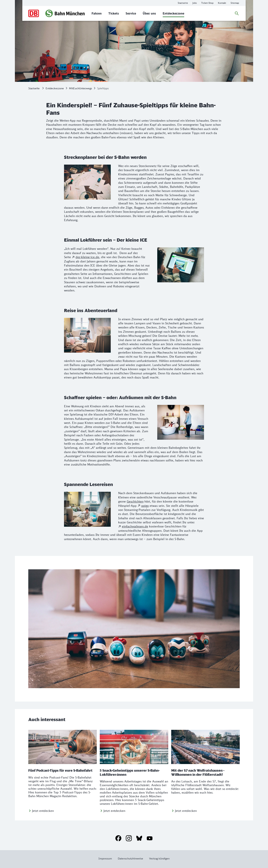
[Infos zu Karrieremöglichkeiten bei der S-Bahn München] (195, 3)
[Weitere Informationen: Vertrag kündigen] (158, 858)
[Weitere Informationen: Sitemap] (235, 3)
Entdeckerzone (55, 88)
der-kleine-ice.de (87, 257)
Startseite (34, 88)
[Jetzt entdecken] (41, 811)
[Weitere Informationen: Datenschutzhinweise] (130, 858)
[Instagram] (129, 838)
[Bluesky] (139, 838)
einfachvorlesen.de (135, 526)
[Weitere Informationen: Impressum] (107, 858)
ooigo (145, 506)
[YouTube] (150, 838)
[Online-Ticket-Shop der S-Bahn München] (207, 3)
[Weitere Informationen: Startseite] (183, 3)
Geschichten (135, 501)
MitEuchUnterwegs (80, 88)
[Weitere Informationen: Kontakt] (222, 3)
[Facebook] (118, 838)
